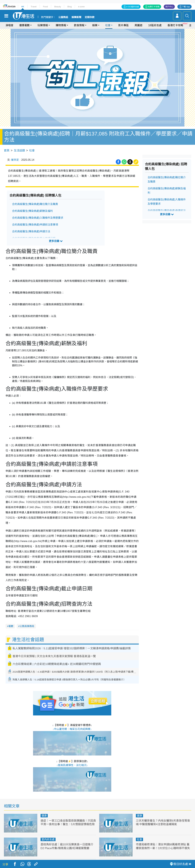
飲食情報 (79, 25)
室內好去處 (48, 839)
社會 (108, 25)
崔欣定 (15, 160)
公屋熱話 (63, 17)
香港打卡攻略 (175, 25)
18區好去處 (155, 25)
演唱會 (9, 25)
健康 (44, 816)
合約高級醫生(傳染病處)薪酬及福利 (32, 211)
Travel (34, 7)
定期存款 (90, 17)
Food (45, 7)
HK (23, 7)
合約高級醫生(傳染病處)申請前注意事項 (35, 225)
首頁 (7, 151)
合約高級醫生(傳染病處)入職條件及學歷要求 (38, 218)
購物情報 (61, 25)
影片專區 (123, 25)
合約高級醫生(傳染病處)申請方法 (31, 231)
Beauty (58, 7)
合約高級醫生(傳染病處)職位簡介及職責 (35, 204)
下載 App (186, 7)
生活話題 (19, 151)
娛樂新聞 (76, 17)
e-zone (81, 7)
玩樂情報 (43, 25)
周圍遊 (138, 25)
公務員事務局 (27, 626)
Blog (70, 7)
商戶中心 (169, 7)
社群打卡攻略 (154, 7)
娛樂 (95, 25)
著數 (11, 626)
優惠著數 (24, 25)
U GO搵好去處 (133, 7)
